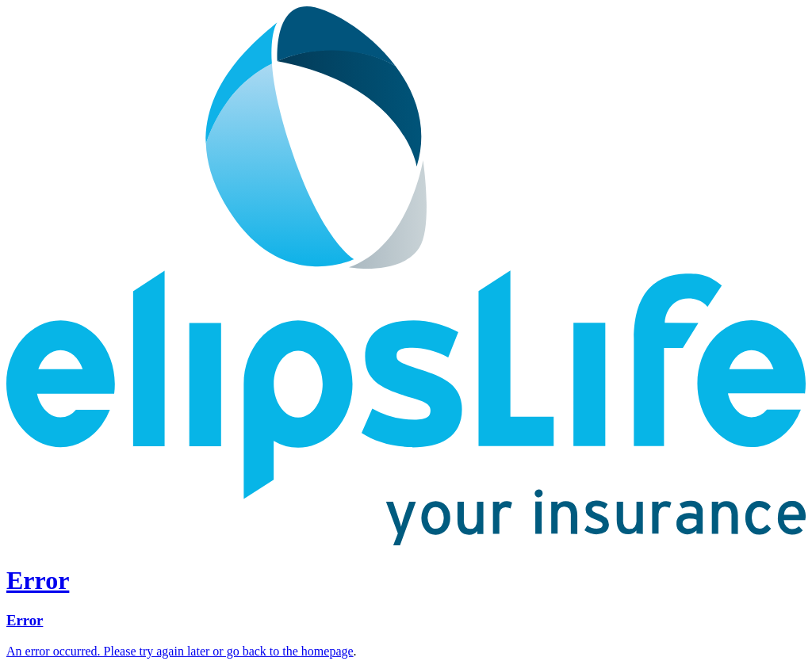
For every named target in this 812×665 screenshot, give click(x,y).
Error (25, 620)
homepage (327, 651)
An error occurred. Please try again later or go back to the (154, 651)
